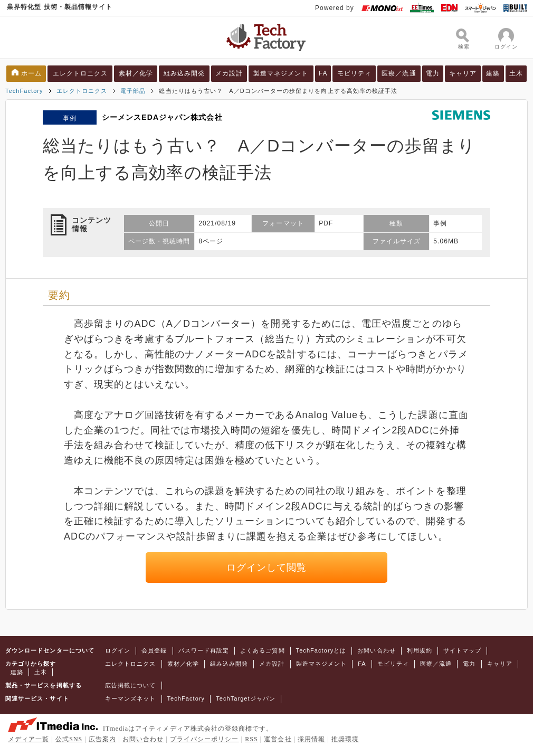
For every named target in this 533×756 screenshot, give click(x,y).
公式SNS (69, 739)
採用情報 (311, 739)
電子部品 (133, 91)
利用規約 (420, 650)
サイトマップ (462, 650)
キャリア (463, 73)
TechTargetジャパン (246, 698)
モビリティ (354, 73)
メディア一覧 (28, 739)
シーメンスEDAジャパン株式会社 (162, 117)
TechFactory (24, 91)
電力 (433, 73)
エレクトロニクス (80, 73)
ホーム (31, 73)
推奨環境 (345, 739)
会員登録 (154, 650)
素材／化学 (136, 73)
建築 (493, 73)
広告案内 (102, 739)
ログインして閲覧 (267, 568)
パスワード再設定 (204, 650)
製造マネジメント (281, 73)
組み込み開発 (184, 73)
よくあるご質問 (262, 650)
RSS (251, 739)
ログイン (118, 650)
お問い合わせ (376, 650)
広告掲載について (131, 685)
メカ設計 (229, 73)
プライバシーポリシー (204, 739)
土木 (516, 73)
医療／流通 (399, 73)
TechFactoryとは (321, 650)
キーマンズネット (131, 698)
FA (323, 73)
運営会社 (278, 739)
